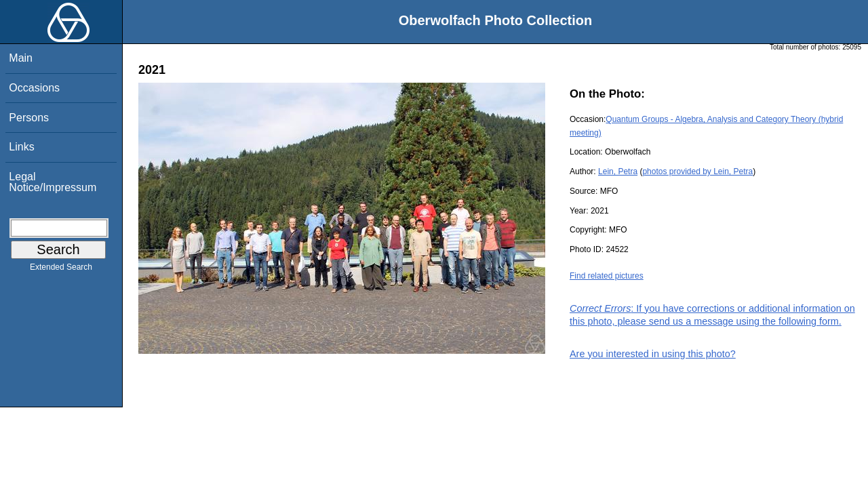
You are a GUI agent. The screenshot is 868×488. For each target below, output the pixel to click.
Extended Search (61, 270)
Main (21, 58)
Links (21, 147)
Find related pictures (607, 276)
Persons (29, 118)
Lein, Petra (618, 171)
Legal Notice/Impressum (53, 182)
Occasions (34, 88)
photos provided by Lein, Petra (697, 171)
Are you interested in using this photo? (653, 354)
